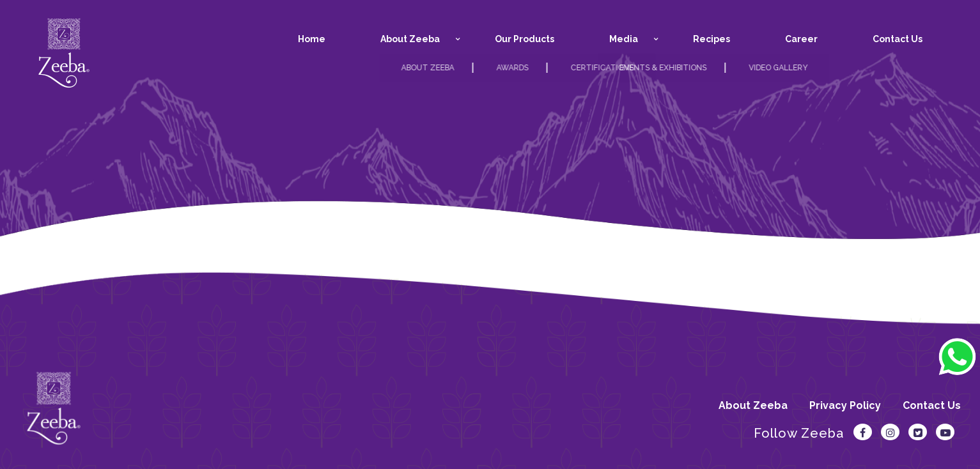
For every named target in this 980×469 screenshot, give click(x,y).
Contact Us (932, 405)
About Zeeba (753, 405)
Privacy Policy (845, 405)
